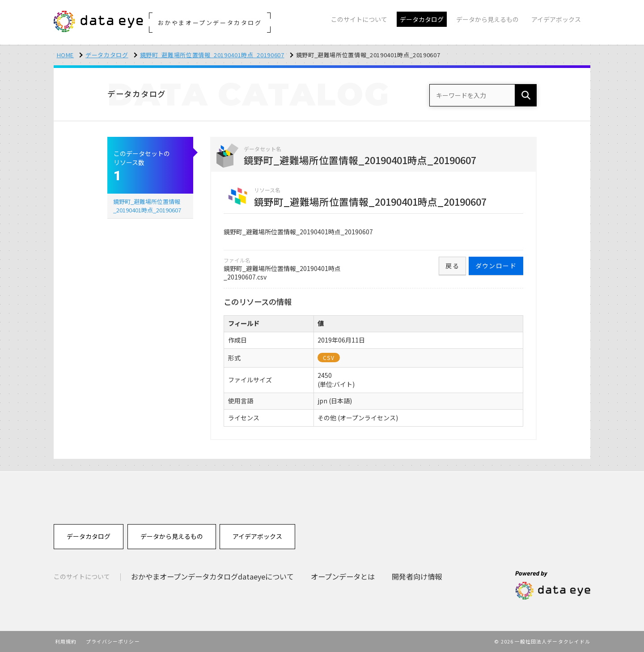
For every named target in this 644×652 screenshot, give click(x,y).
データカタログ (107, 55)
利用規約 (66, 641)
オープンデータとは (343, 576)
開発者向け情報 (417, 576)
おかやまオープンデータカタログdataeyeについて (212, 576)
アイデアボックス (257, 536)
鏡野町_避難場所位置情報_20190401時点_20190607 (212, 55)
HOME (66, 55)
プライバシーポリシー (113, 641)
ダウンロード (496, 266)
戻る (452, 266)
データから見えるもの (172, 536)
